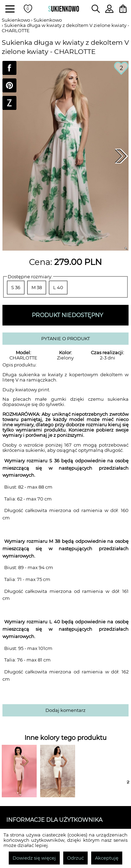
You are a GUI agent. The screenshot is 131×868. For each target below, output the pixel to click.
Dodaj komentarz (65, 710)
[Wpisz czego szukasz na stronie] (96, 9)
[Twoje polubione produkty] (28, 9)
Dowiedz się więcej (34, 858)
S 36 (16, 288)
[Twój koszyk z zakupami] (123, 9)
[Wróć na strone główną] (64, 9)
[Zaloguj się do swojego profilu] (109, 11)
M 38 (37, 288)
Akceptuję (107, 858)
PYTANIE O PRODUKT (65, 339)
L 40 (58, 288)
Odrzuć (75, 858)
